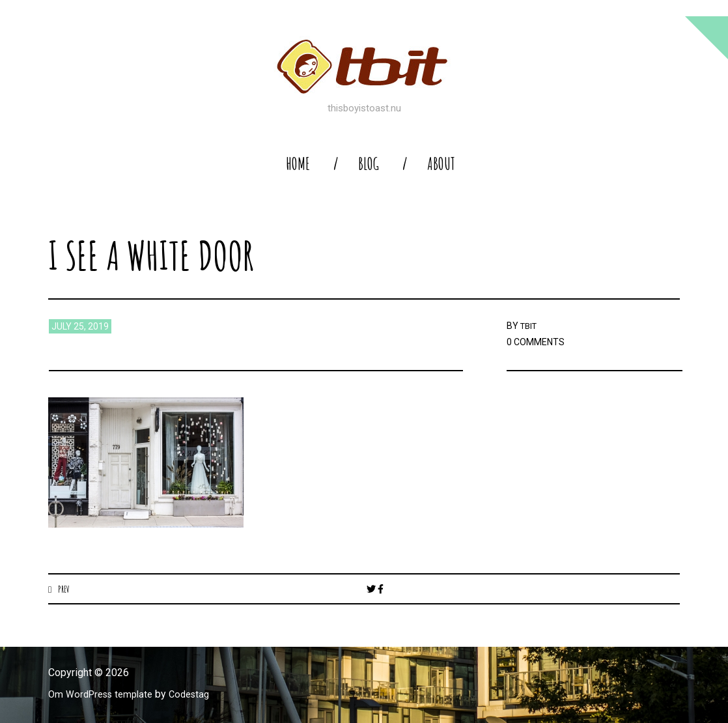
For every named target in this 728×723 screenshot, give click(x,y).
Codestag (200, 695)
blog (369, 164)
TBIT (530, 326)
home (298, 164)
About (441, 164)
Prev (65, 589)
